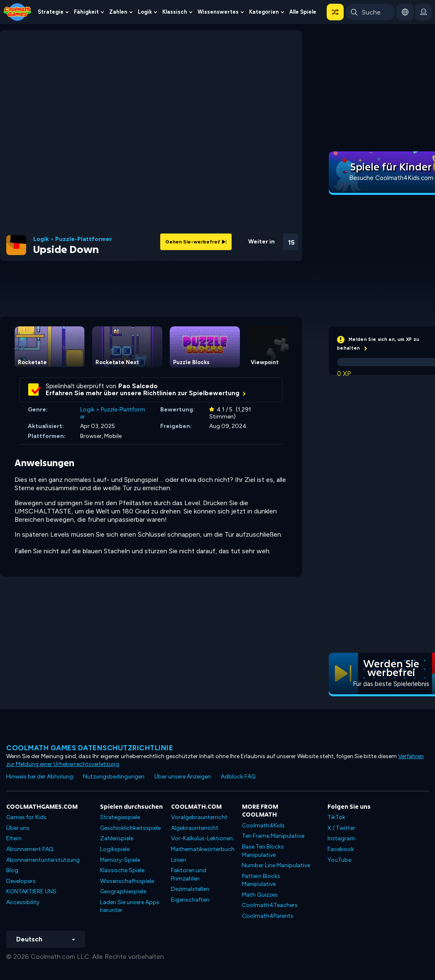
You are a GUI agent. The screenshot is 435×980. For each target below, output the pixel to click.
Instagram (341, 838)
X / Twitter (341, 828)
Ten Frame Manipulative (273, 836)
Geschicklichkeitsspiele (130, 828)
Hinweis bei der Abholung (40, 777)
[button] (335, 12)
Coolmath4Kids (263, 826)
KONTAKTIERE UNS (31, 891)
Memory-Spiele (120, 860)
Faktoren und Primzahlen (189, 874)
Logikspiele (115, 849)
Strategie (51, 12)
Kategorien (264, 12)
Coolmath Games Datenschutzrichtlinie (90, 748)
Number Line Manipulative (276, 865)
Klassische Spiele (122, 870)
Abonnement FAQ (30, 849)
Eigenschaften (190, 900)
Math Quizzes (260, 895)
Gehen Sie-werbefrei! (196, 242)
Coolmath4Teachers (270, 905)
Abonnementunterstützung (43, 860)
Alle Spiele (303, 12)
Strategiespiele (120, 817)
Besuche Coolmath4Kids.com (391, 178)
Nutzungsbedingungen (114, 777)
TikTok (336, 817)
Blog (12, 870)
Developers (21, 881)
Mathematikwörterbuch (203, 849)
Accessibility (23, 902)
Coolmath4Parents (268, 916)
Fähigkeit (86, 12)
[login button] (423, 12)
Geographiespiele (123, 891)
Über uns (18, 828)
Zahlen (118, 12)
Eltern (14, 838)
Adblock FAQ (238, 777)
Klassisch (175, 12)
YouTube (339, 860)
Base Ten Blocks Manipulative (263, 851)
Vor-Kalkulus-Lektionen (202, 838)
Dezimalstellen (190, 889)
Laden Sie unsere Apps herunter (130, 906)
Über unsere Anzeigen (183, 777)
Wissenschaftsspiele (127, 881)
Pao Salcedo (138, 386)
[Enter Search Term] (370, 12)
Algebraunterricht (195, 828)
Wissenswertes (218, 12)
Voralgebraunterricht (199, 817)
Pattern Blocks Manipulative (261, 880)
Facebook (341, 849)
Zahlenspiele (117, 838)
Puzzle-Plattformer (84, 239)
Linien (178, 860)
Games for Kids (26, 817)
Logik (145, 12)
